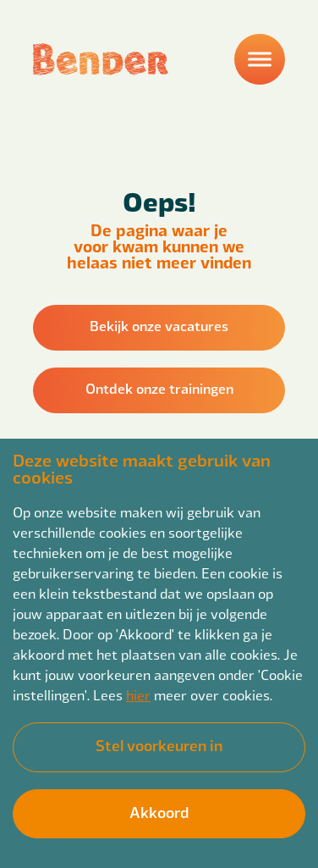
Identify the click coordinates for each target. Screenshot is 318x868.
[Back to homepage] (101, 59)
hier (138, 695)
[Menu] (260, 59)
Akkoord (159, 812)
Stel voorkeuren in (159, 745)
